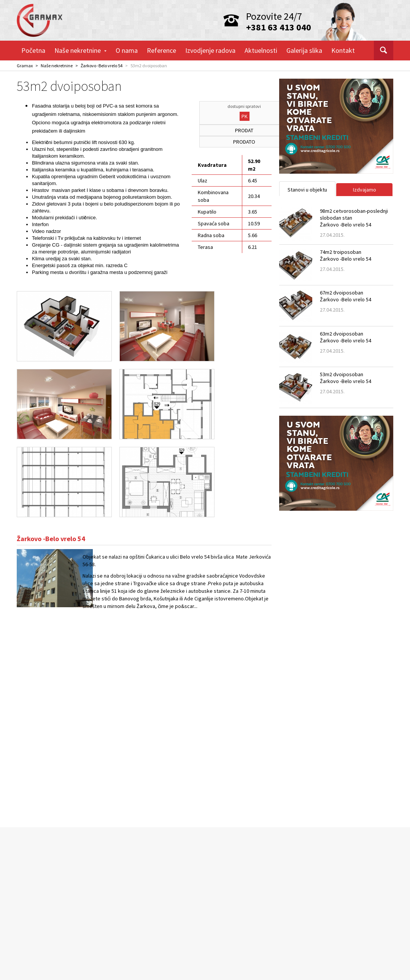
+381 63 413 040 (279, 27)
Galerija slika (304, 50)
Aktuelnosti (261, 50)
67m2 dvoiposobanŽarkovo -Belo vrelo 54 (346, 296)
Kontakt (343, 50)
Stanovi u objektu (307, 190)
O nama (127, 50)
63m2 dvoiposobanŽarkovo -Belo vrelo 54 (346, 337)
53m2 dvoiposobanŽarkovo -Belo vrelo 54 (346, 378)
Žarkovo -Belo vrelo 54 (102, 66)
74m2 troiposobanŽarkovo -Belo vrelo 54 (346, 255)
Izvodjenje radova (210, 50)
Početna (33, 50)
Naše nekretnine (80, 50)
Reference (161, 50)
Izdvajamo (365, 190)
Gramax (25, 66)
